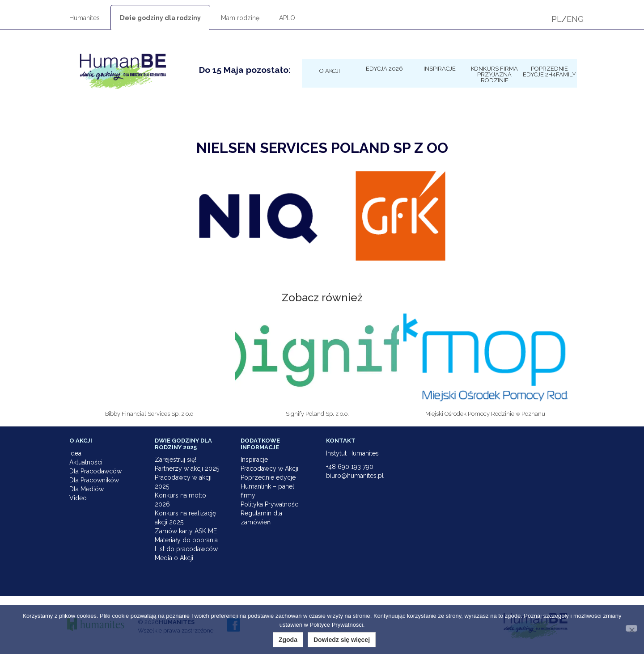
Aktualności (86, 462)
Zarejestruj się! (176, 460)
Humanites (85, 18)
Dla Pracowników (94, 480)
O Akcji (330, 71)
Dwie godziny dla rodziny (160, 18)
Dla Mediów (87, 489)
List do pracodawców (186, 549)
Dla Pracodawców (95, 471)
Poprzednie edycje (268, 477)
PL (557, 19)
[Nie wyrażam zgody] (631, 628)
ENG (575, 19)
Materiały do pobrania (186, 540)
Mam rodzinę (240, 18)
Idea (75, 453)
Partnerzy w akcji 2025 (187, 468)
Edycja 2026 (384, 68)
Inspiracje (440, 68)
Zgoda (288, 640)
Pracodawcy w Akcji (269, 468)
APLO (287, 18)
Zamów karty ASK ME (186, 531)
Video (78, 498)
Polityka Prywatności (270, 504)
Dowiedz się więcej (342, 640)
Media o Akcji (174, 558)
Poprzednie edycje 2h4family (549, 71)
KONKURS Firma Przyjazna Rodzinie (494, 74)
